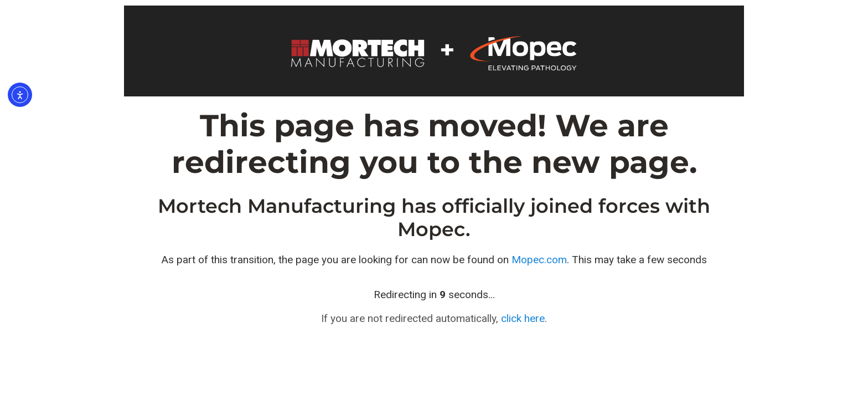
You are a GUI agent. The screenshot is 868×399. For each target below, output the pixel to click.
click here (523, 318)
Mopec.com (539, 260)
